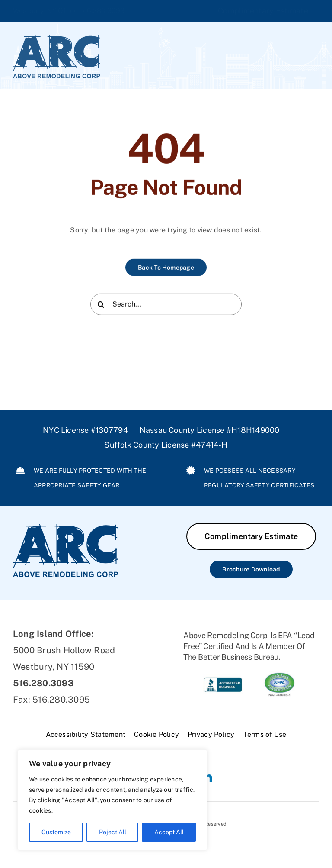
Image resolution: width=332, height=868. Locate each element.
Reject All (113, 832)
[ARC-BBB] (223, 675)
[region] (112, 800)
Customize (56, 832)
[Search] (101, 305)
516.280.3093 (102, 11)
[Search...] (166, 305)
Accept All (169, 832)
